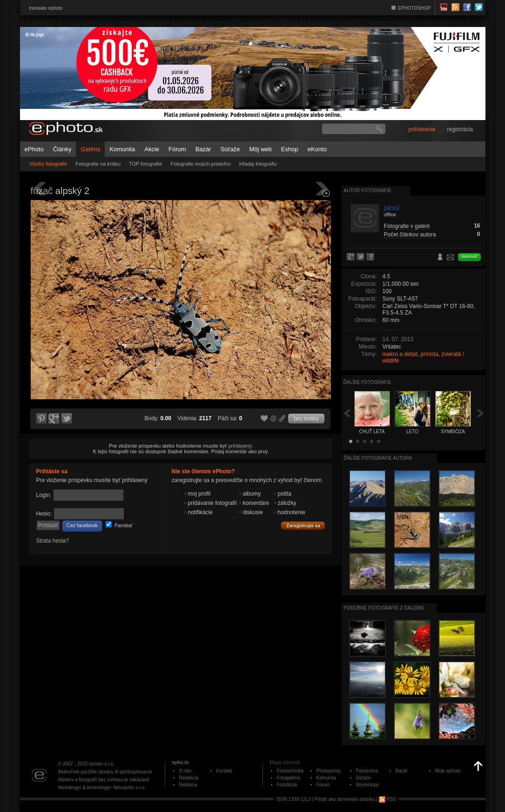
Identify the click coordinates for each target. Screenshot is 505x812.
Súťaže (230, 149)
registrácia (460, 129)
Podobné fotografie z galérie (384, 608)
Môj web (260, 149)
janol (392, 208)
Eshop (290, 149)
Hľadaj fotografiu (258, 164)
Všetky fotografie (48, 164)
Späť (347, 413)
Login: (44, 495)
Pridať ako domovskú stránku (345, 799)
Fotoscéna (367, 771)
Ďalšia (480, 413)
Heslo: (44, 514)
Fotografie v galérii (407, 226)
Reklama (188, 785)
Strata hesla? (53, 541)
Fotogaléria (289, 778)
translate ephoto (46, 8)
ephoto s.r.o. (102, 764)
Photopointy (329, 771)
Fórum (177, 149)
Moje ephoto (448, 771)
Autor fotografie (368, 191)
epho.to (181, 762)
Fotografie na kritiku (98, 164)
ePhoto (34, 149)
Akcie (152, 149)
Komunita (122, 149)
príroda (430, 354)
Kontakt (224, 771)
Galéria (90, 149)
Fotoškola (287, 785)
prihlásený (240, 446)
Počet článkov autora (410, 235)
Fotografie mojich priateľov (201, 164)
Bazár (203, 149)
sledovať (469, 256)
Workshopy (368, 785)
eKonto (317, 149)
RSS (387, 799)
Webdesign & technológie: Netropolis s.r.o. (102, 788)
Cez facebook (82, 525)
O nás (185, 771)
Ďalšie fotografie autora (378, 458)
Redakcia (189, 778)
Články (62, 149)
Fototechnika (290, 771)
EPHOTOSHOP (414, 8)
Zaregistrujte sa (303, 526)
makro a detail (400, 354)
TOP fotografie (145, 164)
